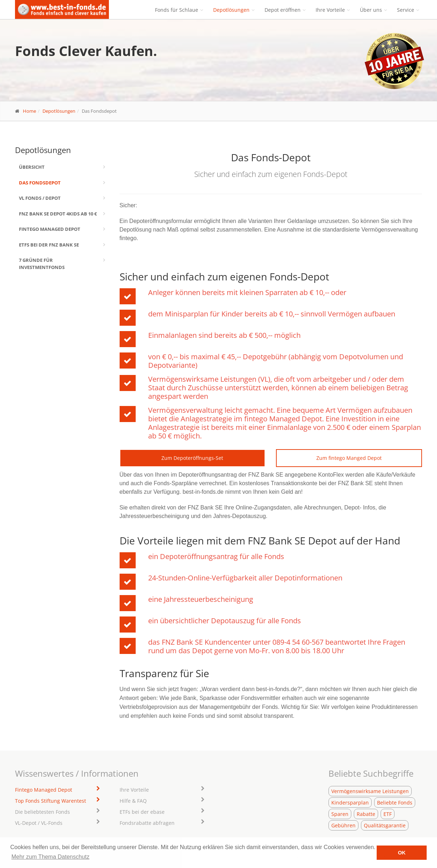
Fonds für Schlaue (177, 10)
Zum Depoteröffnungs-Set (192, 458)
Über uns (371, 10)
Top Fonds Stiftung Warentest (51, 801)
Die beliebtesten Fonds (42, 812)
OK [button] (402, 853)
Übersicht (32, 167)
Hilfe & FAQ (133, 801)
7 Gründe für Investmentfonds (42, 264)
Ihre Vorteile (330, 10)
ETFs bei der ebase (142, 812)
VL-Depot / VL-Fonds (39, 823)
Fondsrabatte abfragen (147, 823)
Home (29, 111)
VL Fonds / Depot (40, 198)
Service (406, 10)
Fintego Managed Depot (50, 229)
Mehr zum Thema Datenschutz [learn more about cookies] (50, 857)
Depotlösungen (231, 10)
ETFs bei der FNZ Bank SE (49, 245)
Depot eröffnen (283, 10)
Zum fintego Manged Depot (349, 458)
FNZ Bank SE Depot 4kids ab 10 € (58, 214)
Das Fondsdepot (40, 183)
